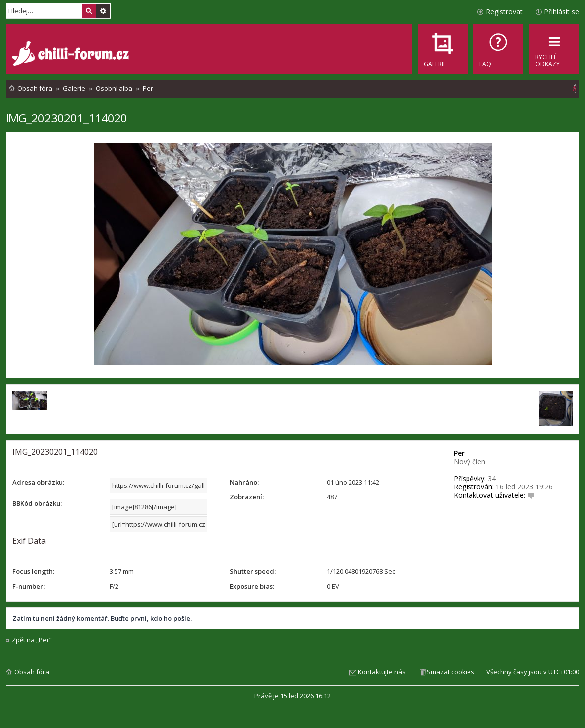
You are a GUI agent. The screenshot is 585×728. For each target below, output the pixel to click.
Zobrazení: (247, 497)
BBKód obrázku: (37, 503)
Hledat (89, 11)
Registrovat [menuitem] (504, 12)
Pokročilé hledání (103, 11)
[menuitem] (498, 49)
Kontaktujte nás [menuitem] (382, 672)
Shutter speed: (253, 571)
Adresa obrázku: (38, 482)
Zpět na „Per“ (32, 640)
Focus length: (33, 571)
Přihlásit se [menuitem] (561, 12)
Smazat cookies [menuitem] (451, 672)
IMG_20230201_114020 (66, 118)
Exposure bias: (252, 586)
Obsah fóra (32, 672)
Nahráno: (244, 482)
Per (459, 453)
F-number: (29, 586)
